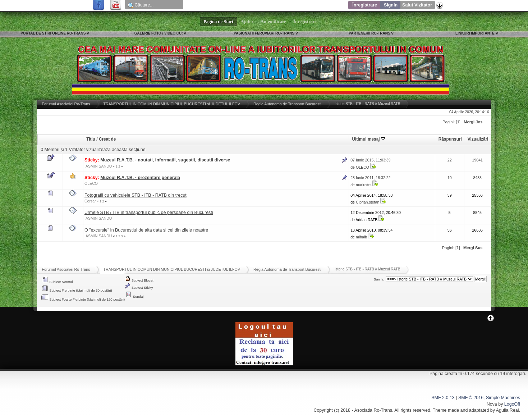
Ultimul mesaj (369, 139)
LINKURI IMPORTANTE (475, 33)
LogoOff (512, 404)
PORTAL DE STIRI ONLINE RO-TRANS (53, 33)
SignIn (391, 5)
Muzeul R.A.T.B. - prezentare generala (140, 178)
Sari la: (379, 279)
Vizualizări (478, 139)
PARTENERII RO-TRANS (369, 33)
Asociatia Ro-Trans (373, 410)
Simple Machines (503, 398)
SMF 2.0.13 (443, 398)
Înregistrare (365, 5)
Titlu (91, 139)
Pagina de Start (219, 22)
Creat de (107, 139)
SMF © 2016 (471, 398)
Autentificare (273, 22)
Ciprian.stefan (368, 202)
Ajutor (247, 22)
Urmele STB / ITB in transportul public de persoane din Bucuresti (149, 213)
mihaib (361, 237)
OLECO (362, 167)
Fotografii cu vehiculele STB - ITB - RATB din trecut (136, 195)
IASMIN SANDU (98, 166)
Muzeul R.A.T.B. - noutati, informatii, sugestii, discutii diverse (165, 160)
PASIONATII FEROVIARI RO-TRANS (264, 33)
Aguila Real (508, 410)
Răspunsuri (450, 139)
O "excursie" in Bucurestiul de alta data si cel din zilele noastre (146, 230)
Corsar (90, 201)
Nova (492, 404)
